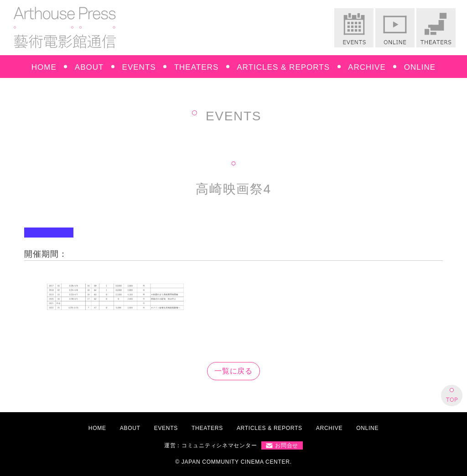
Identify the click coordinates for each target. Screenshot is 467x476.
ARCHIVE (367, 67)
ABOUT (89, 67)
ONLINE (420, 67)
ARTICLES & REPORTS (283, 67)
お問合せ (287, 445)
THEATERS (197, 67)
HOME (44, 67)
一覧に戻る (234, 371)
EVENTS (139, 67)
